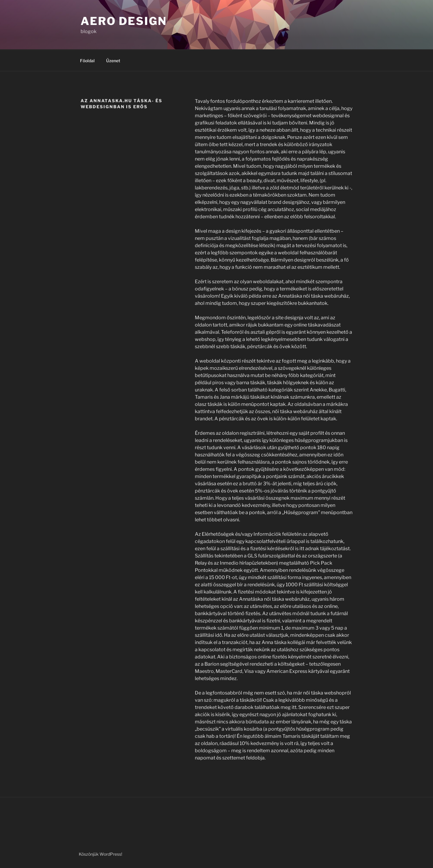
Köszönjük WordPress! (100, 854)
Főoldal (87, 61)
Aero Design (124, 21)
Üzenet (113, 61)
